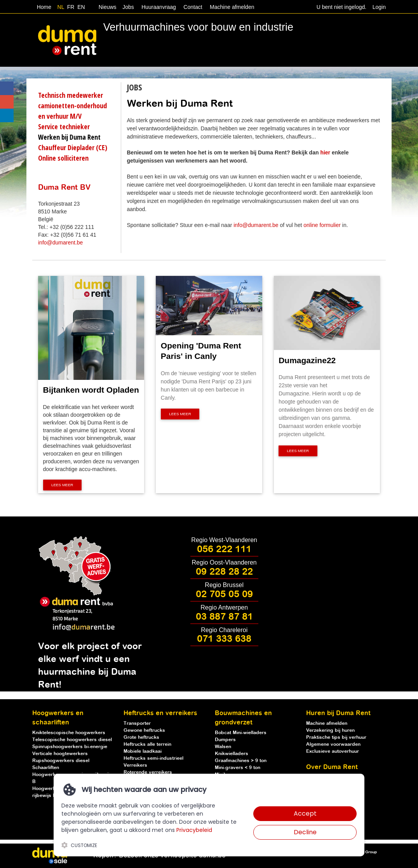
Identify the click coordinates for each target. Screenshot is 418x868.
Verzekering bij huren (330, 730)
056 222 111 (224, 549)
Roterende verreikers (148, 772)
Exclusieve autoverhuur (333, 751)
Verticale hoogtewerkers (60, 754)
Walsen (223, 747)
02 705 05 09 (224, 594)
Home (44, 7)
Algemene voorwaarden (333, 744)
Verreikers (135, 765)
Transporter (137, 723)
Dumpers (225, 740)
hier (325, 152)
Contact (193, 7)
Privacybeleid (194, 830)
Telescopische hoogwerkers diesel (72, 740)
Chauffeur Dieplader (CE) (73, 147)
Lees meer (62, 485)
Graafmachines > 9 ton (241, 761)
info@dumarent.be (60, 243)
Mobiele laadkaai (143, 751)
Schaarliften (46, 768)
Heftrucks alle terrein (147, 744)
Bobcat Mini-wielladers (241, 733)
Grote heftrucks (141, 737)
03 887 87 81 (224, 617)
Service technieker (64, 126)
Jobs (126, 7)
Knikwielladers (232, 754)
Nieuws (108, 7)
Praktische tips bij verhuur (336, 737)
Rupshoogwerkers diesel (61, 761)
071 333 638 (224, 639)
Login (379, 7)
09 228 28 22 (224, 572)
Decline (305, 832)
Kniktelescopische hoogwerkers (69, 733)
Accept (305, 813)
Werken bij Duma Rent (69, 137)
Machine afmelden (231, 7)
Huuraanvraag (159, 7)
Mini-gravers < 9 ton (238, 768)
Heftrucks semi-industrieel (153, 758)
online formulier (322, 225)
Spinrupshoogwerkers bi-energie (70, 747)
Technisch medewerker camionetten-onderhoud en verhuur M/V (72, 106)
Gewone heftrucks (144, 730)
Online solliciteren (63, 158)
